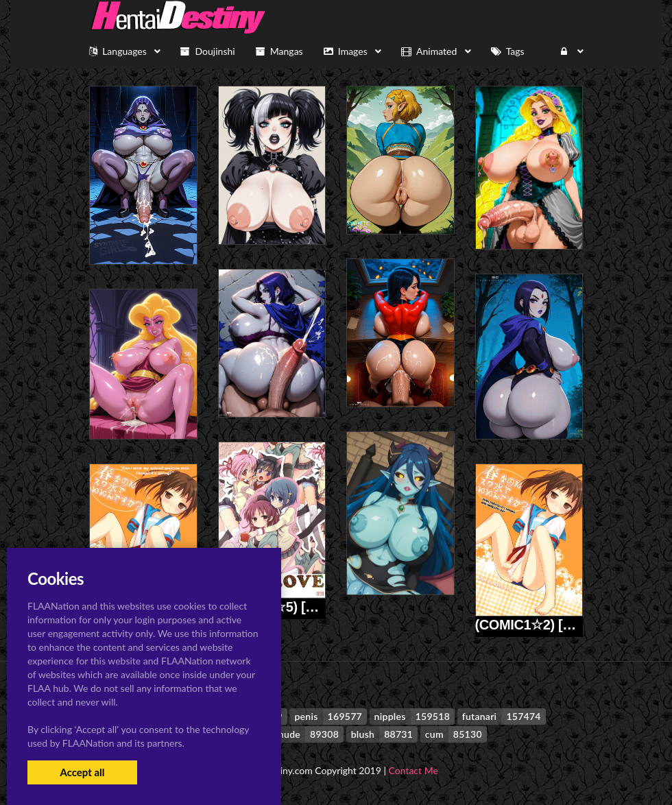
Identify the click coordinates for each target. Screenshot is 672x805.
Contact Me (413, 770)
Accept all (82, 772)
